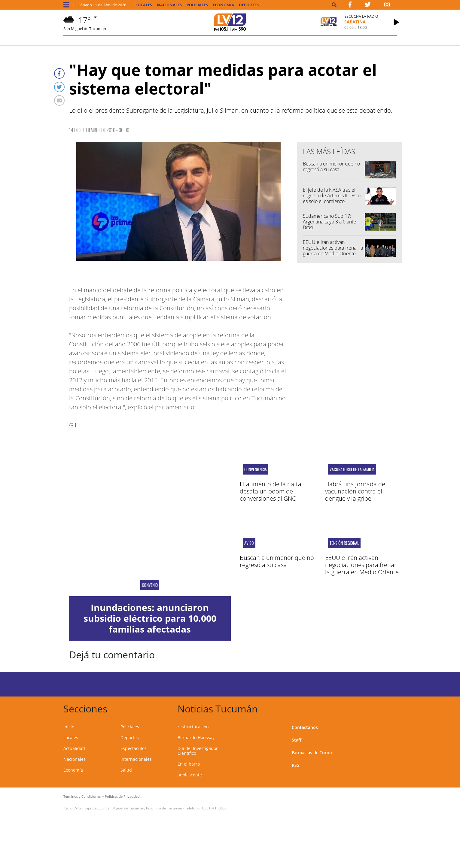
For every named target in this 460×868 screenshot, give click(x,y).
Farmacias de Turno (312, 753)
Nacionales (169, 5)
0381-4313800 (214, 808)
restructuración (193, 727)
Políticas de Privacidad (122, 796)
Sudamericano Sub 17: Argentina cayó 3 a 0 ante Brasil (329, 222)
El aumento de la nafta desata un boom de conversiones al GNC (271, 491)
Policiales (197, 5)
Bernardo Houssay (196, 737)
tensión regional (344, 543)
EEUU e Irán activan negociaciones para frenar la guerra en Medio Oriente (333, 248)
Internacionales (136, 759)
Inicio (69, 727)
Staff (297, 740)
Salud (126, 770)
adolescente (190, 775)
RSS (295, 765)
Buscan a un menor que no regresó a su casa (331, 167)
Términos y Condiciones (82, 796)
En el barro (189, 764)
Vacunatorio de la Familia (352, 469)
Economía (223, 5)
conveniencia (256, 469)
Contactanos (305, 727)
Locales (144, 5)
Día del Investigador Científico (198, 751)
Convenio (150, 585)
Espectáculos (134, 748)
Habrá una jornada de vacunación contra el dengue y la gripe (355, 491)
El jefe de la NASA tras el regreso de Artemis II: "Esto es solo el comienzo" (332, 196)
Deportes (249, 5)
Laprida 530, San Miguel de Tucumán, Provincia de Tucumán (133, 808)
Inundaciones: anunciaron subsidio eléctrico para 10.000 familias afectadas (150, 618)
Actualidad (74, 748)
